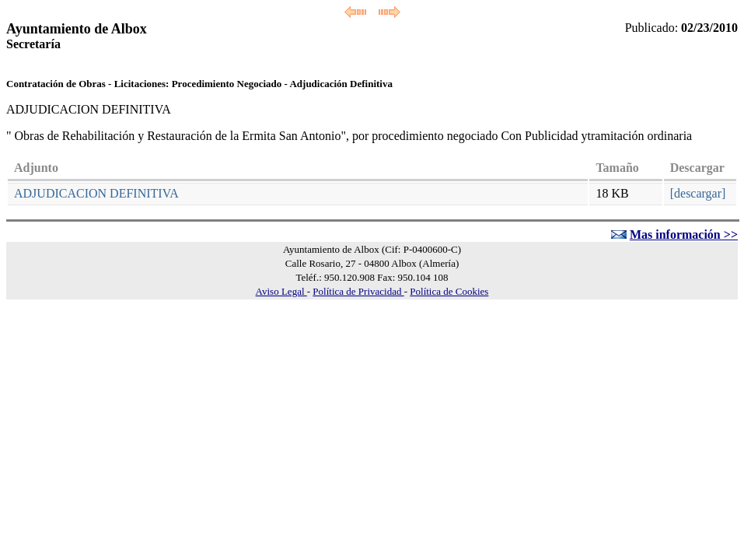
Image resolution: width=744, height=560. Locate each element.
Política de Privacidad (358, 291)
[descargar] (698, 193)
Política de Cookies (449, 291)
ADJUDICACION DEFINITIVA (96, 193)
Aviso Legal (281, 291)
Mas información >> (684, 234)
